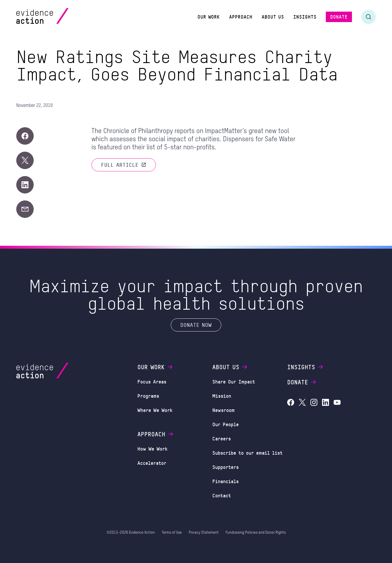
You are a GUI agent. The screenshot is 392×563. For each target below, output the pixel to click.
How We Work (152, 449)
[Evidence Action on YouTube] (337, 403)
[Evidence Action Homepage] (54, 17)
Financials (225, 481)
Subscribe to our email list (247, 453)
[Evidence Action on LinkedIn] (326, 403)
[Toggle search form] (368, 17)
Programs (148, 396)
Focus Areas (152, 381)
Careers (222, 438)
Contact (222, 495)
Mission (222, 396)
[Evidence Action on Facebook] (291, 403)
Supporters (225, 467)
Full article (124, 165)
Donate (302, 382)
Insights (305, 367)
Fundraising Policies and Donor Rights (256, 533)
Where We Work (155, 410)
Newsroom (223, 410)
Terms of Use (172, 533)
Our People (225, 424)
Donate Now (196, 325)
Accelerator (152, 463)
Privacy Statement (204, 533)
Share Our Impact (234, 381)
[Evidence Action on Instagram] (314, 403)
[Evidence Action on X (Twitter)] (302, 403)
